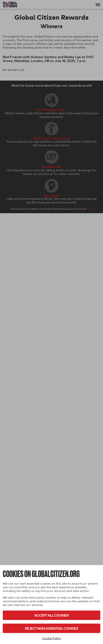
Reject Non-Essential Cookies (51, 628)
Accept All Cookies (51, 615)
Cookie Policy (52, 638)
